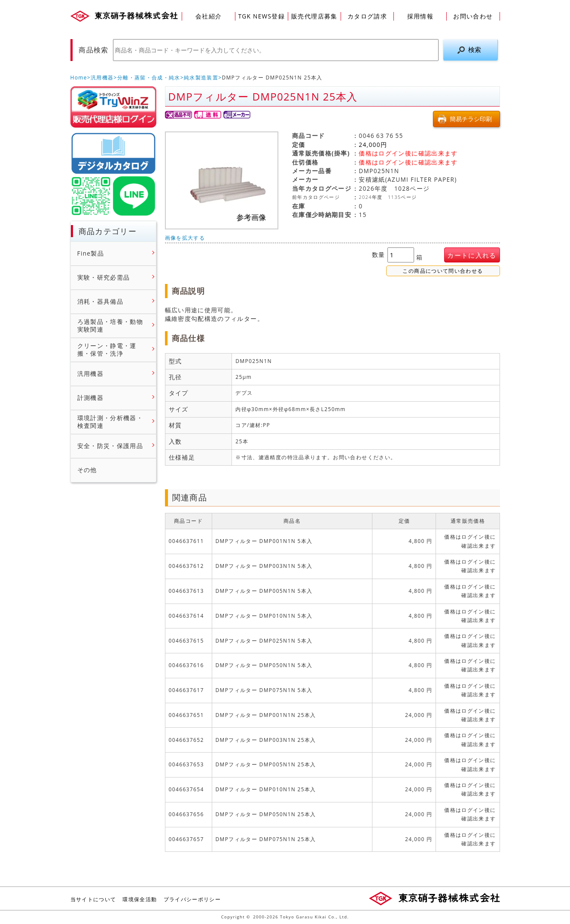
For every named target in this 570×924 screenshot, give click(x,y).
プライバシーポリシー (192, 899)
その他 (87, 470)
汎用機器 (102, 78)
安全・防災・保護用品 (110, 446)
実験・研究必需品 (104, 278)
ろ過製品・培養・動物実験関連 (110, 326)
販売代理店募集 (314, 16)
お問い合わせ (473, 16)
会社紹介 (209, 16)
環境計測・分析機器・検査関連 (110, 422)
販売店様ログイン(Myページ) (113, 107)
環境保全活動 (140, 899)
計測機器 (90, 398)
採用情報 (420, 16)
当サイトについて (93, 899)
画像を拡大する (185, 238)
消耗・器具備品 (101, 302)
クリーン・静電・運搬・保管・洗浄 (107, 350)
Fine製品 (91, 253)
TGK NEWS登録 (261, 16)
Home (79, 78)
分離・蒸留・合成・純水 (149, 78)
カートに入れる (472, 255)
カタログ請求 (367, 16)
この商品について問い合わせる (443, 271)
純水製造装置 (201, 78)
